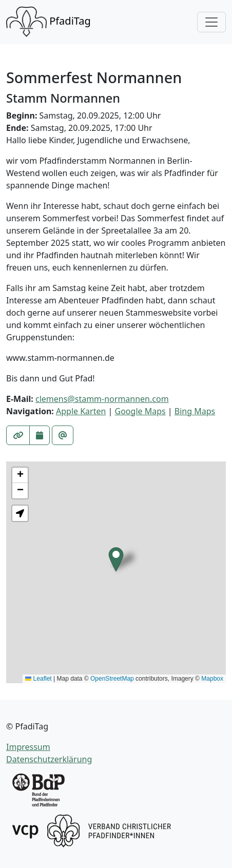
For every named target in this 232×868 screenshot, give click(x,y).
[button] (116, 560)
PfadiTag (49, 22)
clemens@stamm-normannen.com (102, 399)
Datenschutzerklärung (49, 759)
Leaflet (38, 679)
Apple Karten (81, 411)
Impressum (28, 747)
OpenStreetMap (112, 679)
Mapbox (212, 679)
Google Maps (140, 411)
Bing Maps (195, 411)
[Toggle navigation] (211, 22)
